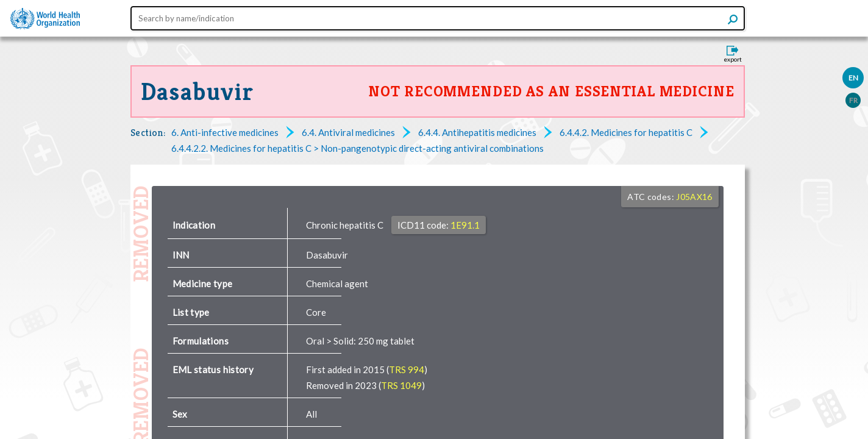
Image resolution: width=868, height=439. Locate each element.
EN (853, 78)
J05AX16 (694, 197)
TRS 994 (407, 369)
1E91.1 (465, 225)
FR (853, 100)
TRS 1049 (401, 385)
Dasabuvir (197, 91)
